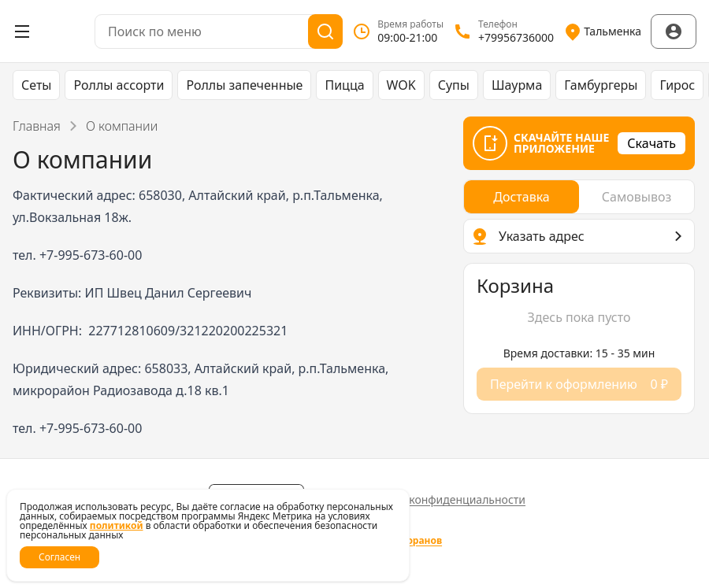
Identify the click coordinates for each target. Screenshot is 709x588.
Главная (37, 126)
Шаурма (517, 85)
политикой (117, 525)
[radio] (522, 197)
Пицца (344, 85)
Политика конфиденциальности (440, 499)
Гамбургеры (601, 85)
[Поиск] (325, 31)
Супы (454, 85)
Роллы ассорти (119, 85)
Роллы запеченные (244, 85)
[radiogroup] (579, 197)
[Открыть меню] (22, 31)
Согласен (59, 557)
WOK (401, 85)
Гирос (677, 85)
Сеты (36, 85)
